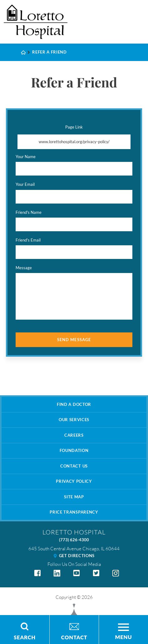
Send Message (74, 340)
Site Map (74, 497)
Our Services (74, 420)
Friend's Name (29, 212)
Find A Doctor (74, 404)
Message (24, 268)
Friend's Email (28, 240)
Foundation (74, 450)
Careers (74, 435)
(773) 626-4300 (74, 540)
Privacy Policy (74, 481)
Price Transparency (74, 512)
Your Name (26, 157)
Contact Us (74, 466)
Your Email (25, 184)
